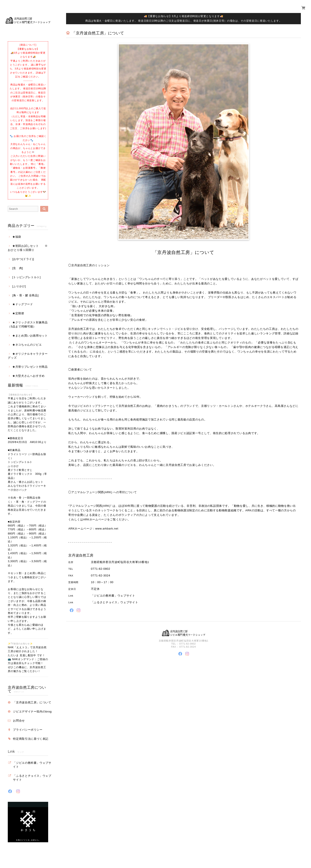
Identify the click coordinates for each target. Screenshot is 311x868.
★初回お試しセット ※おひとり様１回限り (28, 248)
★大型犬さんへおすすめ (29, 376)
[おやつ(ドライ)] (23, 259)
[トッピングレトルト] (27, 277)
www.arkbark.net (107, 529)
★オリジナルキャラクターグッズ (28, 356)
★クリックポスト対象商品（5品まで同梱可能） (28, 324)
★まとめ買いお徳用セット (30, 336)
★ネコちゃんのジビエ (27, 345)
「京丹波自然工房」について (32, 702)
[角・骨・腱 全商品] (25, 295)
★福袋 (17, 237)
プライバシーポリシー (28, 730)
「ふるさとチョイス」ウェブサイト (32, 778)
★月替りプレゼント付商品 (30, 367)
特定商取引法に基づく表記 (31, 739)
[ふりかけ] (19, 286)
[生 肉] (18, 268)
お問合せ (19, 721)
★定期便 (18, 313)
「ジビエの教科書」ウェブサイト (32, 765)
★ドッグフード (23, 304)
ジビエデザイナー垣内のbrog (32, 712)
